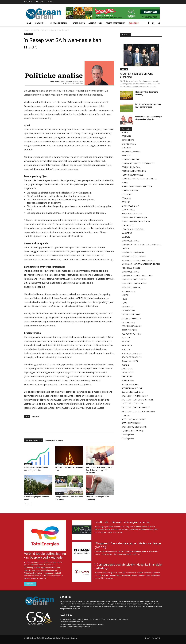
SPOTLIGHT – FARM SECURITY (135, 396)
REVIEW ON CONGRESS (132, 353)
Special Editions (60, 23)
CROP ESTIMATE (129, 144)
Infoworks (73, 638)
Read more (30, 584)
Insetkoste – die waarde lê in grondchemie (122, 522)
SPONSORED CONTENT (132, 388)
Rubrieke (125, 365)
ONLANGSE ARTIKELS (131, 314)
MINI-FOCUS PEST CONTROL (134, 280)
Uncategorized (128, 435)
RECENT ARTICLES (130, 330)
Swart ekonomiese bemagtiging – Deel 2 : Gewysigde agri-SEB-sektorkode (99, 470)
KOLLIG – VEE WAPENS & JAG (134, 217)
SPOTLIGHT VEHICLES (131, 423)
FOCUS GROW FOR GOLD (133, 175)
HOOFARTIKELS (128, 210)
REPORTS (126, 349)
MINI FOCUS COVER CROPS (133, 256)
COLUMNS (126, 136)
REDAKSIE (126, 338)
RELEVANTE (35, 30)
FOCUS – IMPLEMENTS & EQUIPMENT (138, 163)
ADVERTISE (28, 2)
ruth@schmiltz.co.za (97, 624)
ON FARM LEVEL (129, 311)
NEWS (124, 299)
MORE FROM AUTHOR (54, 441)
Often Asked (79, 23)
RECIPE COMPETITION (131, 334)
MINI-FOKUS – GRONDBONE (134, 283)
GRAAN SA (126, 198)
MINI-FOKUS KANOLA (131, 287)
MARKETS (126, 237)
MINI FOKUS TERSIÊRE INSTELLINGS (137, 276)
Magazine (41, 23)
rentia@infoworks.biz (75, 622)
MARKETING (127, 233)
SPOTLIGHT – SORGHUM (132, 404)
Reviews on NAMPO (130, 361)
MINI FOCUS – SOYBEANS (133, 252)
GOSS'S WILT (127, 194)
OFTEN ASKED (128, 307)
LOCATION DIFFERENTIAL (133, 229)
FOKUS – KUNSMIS (130, 190)
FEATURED (126, 155)
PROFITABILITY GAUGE (132, 326)
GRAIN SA (124, 69)
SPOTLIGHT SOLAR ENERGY (134, 419)
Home (29, 23)
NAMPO (125, 295)
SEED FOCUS (127, 376)
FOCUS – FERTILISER (131, 159)
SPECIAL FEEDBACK (130, 384)
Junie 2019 (35, 416)
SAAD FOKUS (127, 369)
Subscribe (134, 23)
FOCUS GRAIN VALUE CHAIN (134, 171)
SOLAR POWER (128, 380)
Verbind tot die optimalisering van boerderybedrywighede (45, 556)
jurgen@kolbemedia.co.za (77, 624)
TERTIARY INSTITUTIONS (132, 431)
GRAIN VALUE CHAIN (131, 206)
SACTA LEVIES (128, 373)
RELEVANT (28, 464)
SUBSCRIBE (39, 2)
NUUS (124, 303)
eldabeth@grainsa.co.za (83, 627)
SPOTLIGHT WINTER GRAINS (134, 427)
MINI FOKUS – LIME (130, 272)
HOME (148, 638)
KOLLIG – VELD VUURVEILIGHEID (136, 221)
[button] (159, 23)
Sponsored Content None (132, 392)
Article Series (95, 23)
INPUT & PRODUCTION (132, 214)
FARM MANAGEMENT (131, 152)
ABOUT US (49, 2)
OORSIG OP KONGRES (131, 318)
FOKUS (125, 183)
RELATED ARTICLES (34, 441)
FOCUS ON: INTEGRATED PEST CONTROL (140, 179)
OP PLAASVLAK (128, 322)
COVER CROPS (128, 140)
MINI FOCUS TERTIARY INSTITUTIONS (138, 260)
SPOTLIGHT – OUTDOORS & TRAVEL (137, 400)
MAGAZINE (156, 638)
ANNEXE (125, 132)
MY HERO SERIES (129, 291)
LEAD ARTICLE (128, 225)
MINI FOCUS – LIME (130, 241)
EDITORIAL (126, 148)
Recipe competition (116, 23)
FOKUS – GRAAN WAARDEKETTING (137, 186)
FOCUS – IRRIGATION (131, 167)
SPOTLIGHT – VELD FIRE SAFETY (136, 408)
